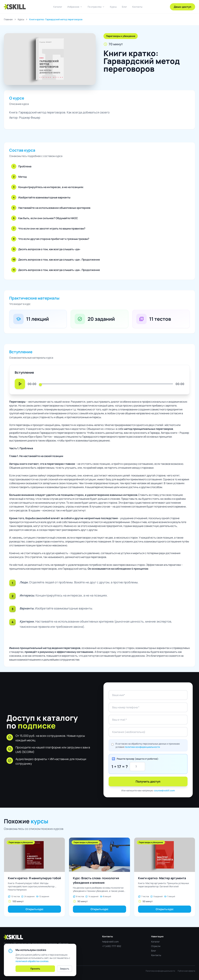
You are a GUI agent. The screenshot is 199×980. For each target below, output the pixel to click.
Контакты (137, 7)
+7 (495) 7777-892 (112, 946)
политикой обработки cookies (32, 961)
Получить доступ (148, 781)
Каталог (58, 7)
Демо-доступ (183, 7)
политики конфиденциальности (142, 747)
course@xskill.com (164, 790)
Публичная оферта (186, 971)
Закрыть (65, 969)
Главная (8, 19)
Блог (124, 7)
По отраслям (96, 7)
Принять (35, 969)
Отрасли (156, 946)
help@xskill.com (110, 942)
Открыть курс (34, 909)
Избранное (75, 7)
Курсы (113, 7)
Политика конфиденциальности (160, 971)
